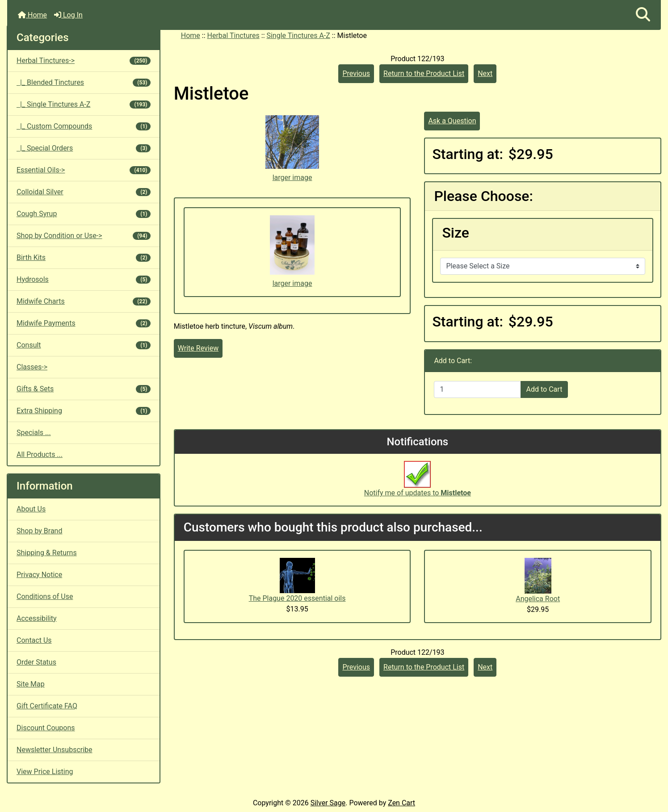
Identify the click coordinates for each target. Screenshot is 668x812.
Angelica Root (538, 599)
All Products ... (40, 454)
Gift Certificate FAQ (47, 706)
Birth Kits (84, 257)
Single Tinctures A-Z (298, 36)
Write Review (198, 348)
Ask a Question (452, 121)
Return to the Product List (424, 73)
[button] (643, 15)
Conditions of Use (45, 596)
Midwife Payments (84, 323)
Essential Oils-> (84, 170)
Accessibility (37, 618)
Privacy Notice (39, 575)
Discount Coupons (46, 728)
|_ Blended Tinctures (84, 82)
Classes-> (32, 367)
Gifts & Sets (84, 389)
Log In (68, 15)
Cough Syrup (84, 214)
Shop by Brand (39, 531)
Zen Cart (401, 803)
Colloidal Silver (84, 192)
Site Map (31, 684)
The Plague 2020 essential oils (297, 598)
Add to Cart (544, 389)
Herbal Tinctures (233, 36)
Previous (356, 73)
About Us (31, 509)
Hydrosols (84, 279)
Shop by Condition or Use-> (84, 236)
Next (485, 73)
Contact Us (34, 640)
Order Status (36, 662)
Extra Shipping (84, 411)
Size (456, 233)
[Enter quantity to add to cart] (477, 389)
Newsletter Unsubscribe (55, 750)
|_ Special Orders (84, 148)
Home (32, 15)
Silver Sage (328, 803)
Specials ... (34, 433)
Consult (84, 345)
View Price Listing (45, 772)
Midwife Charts (84, 301)
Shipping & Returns (47, 553)
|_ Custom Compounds (84, 126)
